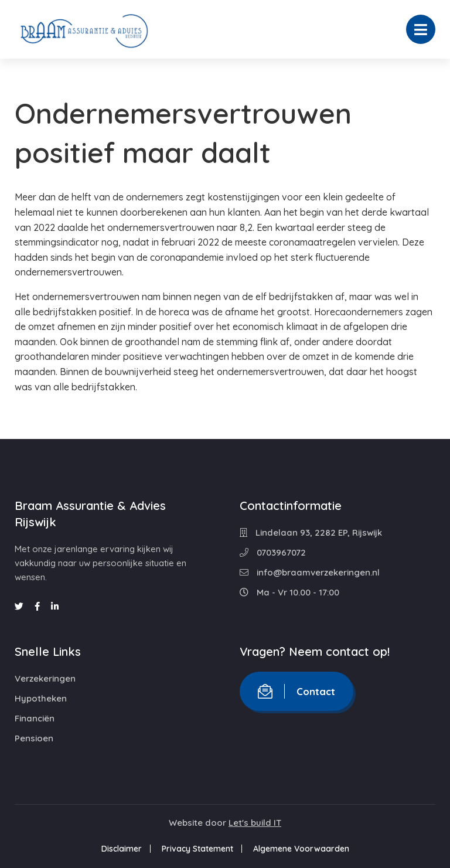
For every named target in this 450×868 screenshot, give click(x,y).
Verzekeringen (45, 678)
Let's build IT (255, 823)
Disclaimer (122, 849)
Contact (296, 691)
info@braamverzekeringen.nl (310, 572)
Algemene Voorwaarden (301, 849)
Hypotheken (41, 698)
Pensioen (34, 738)
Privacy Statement (197, 849)
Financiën (35, 718)
